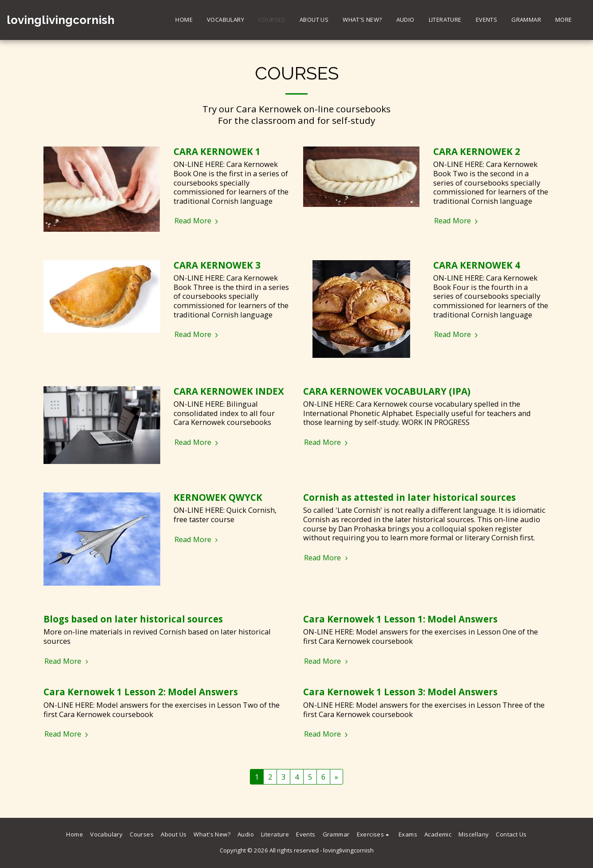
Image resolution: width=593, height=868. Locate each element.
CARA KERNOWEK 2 (477, 151)
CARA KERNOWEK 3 (217, 265)
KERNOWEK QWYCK (218, 497)
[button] (374, 834)
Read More (198, 221)
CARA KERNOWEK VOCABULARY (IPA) (387, 391)
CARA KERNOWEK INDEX (229, 391)
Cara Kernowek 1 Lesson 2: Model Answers (141, 692)
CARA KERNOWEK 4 (477, 265)
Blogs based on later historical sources (133, 619)
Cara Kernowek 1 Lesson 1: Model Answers (400, 619)
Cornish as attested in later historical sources (409, 497)
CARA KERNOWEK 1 (217, 151)
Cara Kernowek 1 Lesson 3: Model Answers (400, 692)
